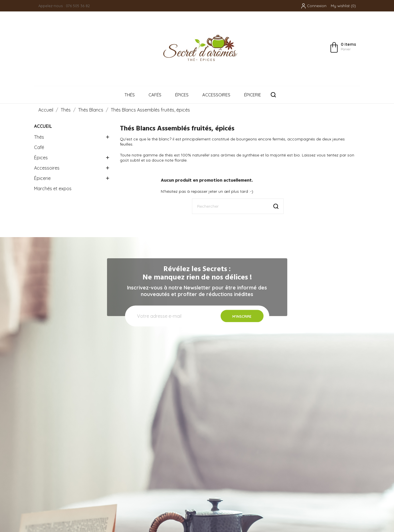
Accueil (43, 126)
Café (39, 147)
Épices (182, 95)
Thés (130, 95)
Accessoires (216, 95)
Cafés (155, 95)
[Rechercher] (238, 206)
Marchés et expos (53, 188)
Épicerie (253, 95)
